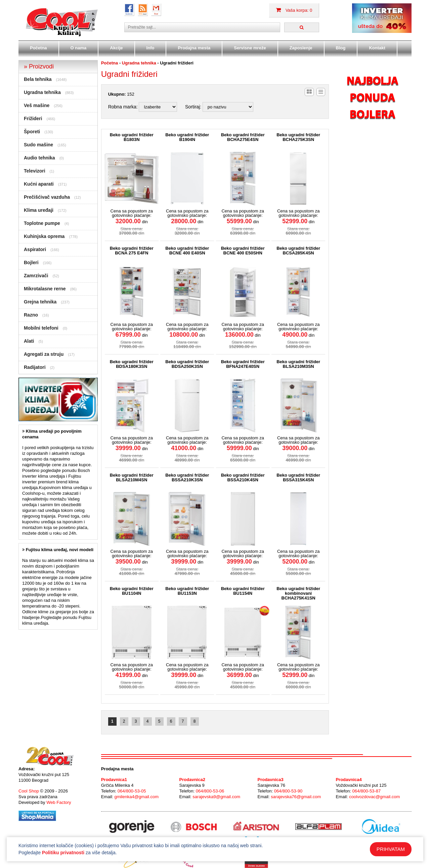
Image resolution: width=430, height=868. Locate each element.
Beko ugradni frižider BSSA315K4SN (298, 478)
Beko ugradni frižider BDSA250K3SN (187, 364)
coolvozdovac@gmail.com (374, 797)
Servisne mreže (250, 48)
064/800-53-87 (367, 791)
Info (150, 48)
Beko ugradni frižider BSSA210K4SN (243, 478)
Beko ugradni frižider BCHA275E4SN (243, 137)
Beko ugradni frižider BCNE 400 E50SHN (243, 251)
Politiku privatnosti (63, 853)
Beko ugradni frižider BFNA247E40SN (243, 364)
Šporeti (32, 132)
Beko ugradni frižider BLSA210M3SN (298, 364)
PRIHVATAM (391, 849)
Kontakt (377, 48)
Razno (31, 315)
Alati (29, 341)
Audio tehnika (39, 158)
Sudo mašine (38, 145)
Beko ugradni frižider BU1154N (243, 591)
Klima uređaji (39, 210)
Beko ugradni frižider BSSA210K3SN (187, 478)
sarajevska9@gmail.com (216, 797)
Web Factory (59, 802)
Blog (341, 48)
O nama (79, 48)
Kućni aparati (39, 184)
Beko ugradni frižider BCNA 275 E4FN (132, 251)
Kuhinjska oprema (44, 236)
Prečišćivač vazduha (47, 197)
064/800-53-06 (210, 791)
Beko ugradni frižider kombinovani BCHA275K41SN (298, 593)
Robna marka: (123, 107)
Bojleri (31, 262)
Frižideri (33, 118)
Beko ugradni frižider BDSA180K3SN (132, 364)
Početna (38, 48)
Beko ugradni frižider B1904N (187, 137)
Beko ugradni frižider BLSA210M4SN (132, 478)
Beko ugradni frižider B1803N (132, 137)
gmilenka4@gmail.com (136, 797)
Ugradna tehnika (42, 92)
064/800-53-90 (288, 791)
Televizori (35, 171)
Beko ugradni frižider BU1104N (132, 591)
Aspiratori (35, 249)
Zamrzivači (36, 276)
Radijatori (35, 367)
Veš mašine (37, 105)
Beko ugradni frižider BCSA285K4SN (298, 251)
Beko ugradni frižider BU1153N (187, 591)
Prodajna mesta (194, 48)
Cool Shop (29, 791)
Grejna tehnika (40, 302)
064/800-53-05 (132, 791)
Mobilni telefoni (41, 328)
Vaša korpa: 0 (294, 10)
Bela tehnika (38, 79)
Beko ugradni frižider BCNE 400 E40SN (187, 251)
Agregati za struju (44, 354)
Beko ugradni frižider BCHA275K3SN (298, 137)
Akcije (116, 48)
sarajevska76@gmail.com (296, 797)
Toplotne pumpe (42, 223)
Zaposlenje (301, 48)
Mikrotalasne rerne (45, 289)
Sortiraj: (193, 107)
